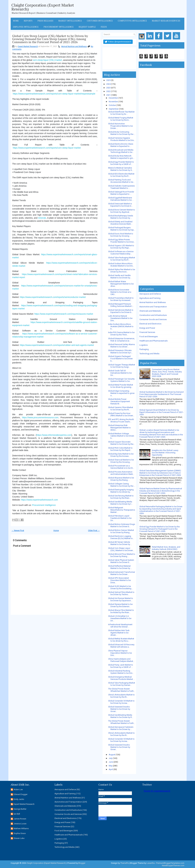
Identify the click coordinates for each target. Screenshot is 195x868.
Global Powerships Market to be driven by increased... (121, 299)
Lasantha (151, 863)
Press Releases (45, 21)
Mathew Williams (21, 828)
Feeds (104, 27)
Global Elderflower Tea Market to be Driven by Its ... (121, 113)
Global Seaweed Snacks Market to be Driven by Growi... (119, 709)
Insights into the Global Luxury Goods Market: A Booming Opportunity (165, 453)
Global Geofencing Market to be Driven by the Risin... (121, 497)
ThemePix (125, 863)
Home (16, 21)
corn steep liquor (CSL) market (47, 60)
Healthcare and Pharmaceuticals (153, 341)
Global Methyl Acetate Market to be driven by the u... (121, 640)
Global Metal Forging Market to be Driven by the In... (121, 119)
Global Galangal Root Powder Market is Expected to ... (121, 193)
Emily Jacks (19, 799)
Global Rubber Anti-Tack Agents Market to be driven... (119, 633)
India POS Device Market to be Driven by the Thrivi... (121, 334)
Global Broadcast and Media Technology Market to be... (121, 151)
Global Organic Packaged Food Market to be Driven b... (120, 359)
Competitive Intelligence (132, 21)
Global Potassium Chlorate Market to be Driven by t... (120, 351)
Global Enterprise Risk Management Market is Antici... (119, 428)
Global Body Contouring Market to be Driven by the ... (122, 133)
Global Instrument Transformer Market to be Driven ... (122, 573)
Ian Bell (17, 814)
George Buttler (20, 809)
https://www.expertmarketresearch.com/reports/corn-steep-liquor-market (47, 148)
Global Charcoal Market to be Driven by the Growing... (121, 461)
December (113, 98)
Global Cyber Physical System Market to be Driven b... (121, 561)
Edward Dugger (21, 794)
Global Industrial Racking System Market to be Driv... (121, 672)
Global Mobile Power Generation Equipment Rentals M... (119, 401)
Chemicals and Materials (150, 311)
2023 (108, 88)
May (111, 766)
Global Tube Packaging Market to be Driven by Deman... (122, 684)
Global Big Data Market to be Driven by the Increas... (121, 455)
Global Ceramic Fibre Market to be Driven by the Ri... (121, 408)
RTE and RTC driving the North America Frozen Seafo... (121, 421)
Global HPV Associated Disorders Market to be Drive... (119, 580)
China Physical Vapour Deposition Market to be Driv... (120, 653)
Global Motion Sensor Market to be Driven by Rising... (121, 531)
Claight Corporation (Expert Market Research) (43, 7)
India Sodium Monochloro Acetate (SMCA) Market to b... (121, 326)
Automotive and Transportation (153, 307)
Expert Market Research (28, 46)
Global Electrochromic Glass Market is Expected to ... (121, 145)
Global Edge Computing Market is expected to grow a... (121, 393)
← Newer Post (18, 530)
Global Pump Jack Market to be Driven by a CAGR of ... (121, 666)
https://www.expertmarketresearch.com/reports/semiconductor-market (53, 297)
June (111, 762)
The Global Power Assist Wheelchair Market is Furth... (122, 690)
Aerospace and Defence (150, 294)
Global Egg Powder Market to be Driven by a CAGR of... (121, 163)
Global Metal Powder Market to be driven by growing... (121, 386)
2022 (108, 91)
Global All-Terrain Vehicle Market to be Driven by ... (120, 543)
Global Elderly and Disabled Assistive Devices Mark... (120, 223)
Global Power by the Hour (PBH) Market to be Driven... (121, 414)
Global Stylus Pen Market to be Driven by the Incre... (122, 271)
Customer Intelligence (100, 21)
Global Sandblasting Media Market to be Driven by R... (121, 716)
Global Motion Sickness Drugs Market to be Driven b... (122, 525)
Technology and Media (149, 354)
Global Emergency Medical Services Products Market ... (121, 678)
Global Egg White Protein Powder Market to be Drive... (122, 241)
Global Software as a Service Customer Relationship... (121, 253)
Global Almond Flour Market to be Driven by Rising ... (122, 555)
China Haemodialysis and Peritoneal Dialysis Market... (121, 660)
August (112, 755)
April (111, 769)
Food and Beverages (149, 336)
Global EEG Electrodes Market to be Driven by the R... (121, 175)
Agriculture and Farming (150, 298)
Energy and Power (147, 328)
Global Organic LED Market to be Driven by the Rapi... (121, 247)
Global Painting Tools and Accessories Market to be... (121, 181)
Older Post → (94, 530)
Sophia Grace (20, 833)
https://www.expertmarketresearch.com (39, 500)
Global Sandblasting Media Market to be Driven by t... (120, 503)
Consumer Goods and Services (153, 319)
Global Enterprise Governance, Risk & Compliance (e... (121, 340)
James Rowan (20, 819)
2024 (108, 84)
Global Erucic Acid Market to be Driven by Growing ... (121, 235)
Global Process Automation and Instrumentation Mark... (121, 473)
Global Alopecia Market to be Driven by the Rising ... (121, 479)
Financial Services (147, 332)
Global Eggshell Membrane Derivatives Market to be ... (121, 199)
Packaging (144, 349)
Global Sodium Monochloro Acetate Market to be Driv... (121, 265)
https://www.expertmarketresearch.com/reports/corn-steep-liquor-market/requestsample (54, 94)
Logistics (144, 345)
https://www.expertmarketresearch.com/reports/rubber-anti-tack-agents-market (57, 345)
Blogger (82, 863)
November (113, 102)
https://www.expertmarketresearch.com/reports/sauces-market (64, 314)
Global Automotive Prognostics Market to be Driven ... (120, 126)
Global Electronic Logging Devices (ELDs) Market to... (121, 537)
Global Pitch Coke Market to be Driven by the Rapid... (120, 449)
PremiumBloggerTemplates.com (170, 863)
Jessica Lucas (20, 824)
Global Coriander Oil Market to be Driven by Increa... (121, 702)
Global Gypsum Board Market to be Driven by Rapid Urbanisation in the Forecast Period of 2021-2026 (161, 412)
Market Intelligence (70, 21)
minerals (42, 218)
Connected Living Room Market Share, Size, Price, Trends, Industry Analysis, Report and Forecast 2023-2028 (167, 373)
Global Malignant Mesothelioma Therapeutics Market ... (122, 510)
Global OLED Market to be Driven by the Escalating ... (121, 587)
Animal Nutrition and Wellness (74, 46)
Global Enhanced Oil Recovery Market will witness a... (121, 646)
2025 (108, 80)
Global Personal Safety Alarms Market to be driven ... (121, 346)
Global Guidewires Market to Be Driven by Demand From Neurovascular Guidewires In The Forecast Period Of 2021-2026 (161, 394)
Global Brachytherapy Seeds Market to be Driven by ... (121, 217)
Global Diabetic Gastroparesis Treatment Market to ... (121, 187)
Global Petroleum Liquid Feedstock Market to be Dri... (120, 518)
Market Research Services (166, 21)
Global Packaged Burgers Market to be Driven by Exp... (122, 229)
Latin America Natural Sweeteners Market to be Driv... (120, 318)
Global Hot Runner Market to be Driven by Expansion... (121, 599)
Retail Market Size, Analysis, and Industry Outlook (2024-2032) (166, 548)
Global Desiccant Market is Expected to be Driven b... (120, 205)
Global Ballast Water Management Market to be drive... (121, 284)
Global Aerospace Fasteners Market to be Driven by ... (121, 728)
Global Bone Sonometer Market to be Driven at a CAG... (120, 292)
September (114, 109)
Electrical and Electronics (150, 324)
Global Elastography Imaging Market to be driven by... (121, 491)
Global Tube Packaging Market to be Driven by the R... (122, 259)
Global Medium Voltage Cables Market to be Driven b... (121, 436)
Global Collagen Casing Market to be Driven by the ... (122, 485)
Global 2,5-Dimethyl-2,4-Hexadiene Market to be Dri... (120, 618)
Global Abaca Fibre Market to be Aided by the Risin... (121, 611)
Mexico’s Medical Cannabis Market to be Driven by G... (121, 169)
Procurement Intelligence (59, 27)
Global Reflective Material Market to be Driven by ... (120, 567)
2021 (108, 95)
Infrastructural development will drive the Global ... (120, 626)
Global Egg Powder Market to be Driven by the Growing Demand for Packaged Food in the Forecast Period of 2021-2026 (160, 529)
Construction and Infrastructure (153, 315)
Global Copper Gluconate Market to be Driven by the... (121, 443)
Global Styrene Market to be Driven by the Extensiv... (120, 605)
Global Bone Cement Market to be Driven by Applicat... (122, 211)
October (112, 105)
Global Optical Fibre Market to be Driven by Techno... (121, 593)
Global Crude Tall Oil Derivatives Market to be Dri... (120, 373)
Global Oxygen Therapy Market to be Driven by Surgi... (122, 366)
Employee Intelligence (26, 27)
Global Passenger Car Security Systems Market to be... (121, 380)
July (111, 758)
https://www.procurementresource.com (40, 417)
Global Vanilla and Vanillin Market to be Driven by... (120, 277)
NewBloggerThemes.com (173, 865)
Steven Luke (19, 838)
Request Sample (87, 27)
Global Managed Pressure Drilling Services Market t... (121, 305)
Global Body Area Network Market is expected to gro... (121, 157)
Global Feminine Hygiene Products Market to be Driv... (122, 139)
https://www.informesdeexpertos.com (54, 435)
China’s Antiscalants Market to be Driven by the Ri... (121, 696)
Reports (28, 21)
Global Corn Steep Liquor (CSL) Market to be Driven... (121, 549)
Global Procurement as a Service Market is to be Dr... (121, 467)
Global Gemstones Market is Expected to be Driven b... (121, 311)
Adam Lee (18, 789)
